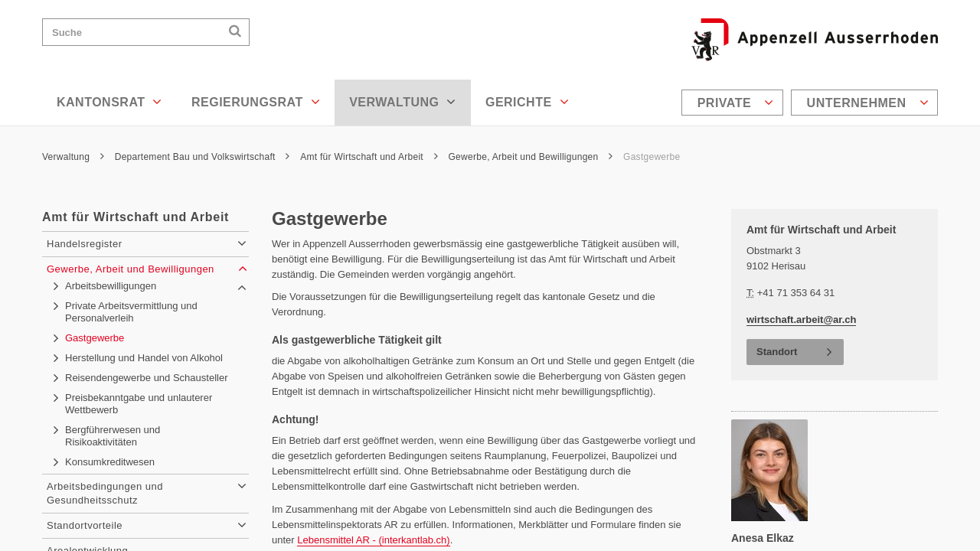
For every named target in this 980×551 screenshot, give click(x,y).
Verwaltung (403, 102)
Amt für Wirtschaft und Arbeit (369, 157)
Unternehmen (868, 103)
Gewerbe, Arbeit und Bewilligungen (531, 157)
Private (736, 103)
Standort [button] (777, 352)
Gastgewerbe (652, 157)
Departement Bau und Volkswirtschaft (203, 157)
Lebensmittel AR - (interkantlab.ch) (373, 540)
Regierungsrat (256, 102)
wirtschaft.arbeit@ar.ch (801, 320)
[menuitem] (734, 103)
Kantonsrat (109, 102)
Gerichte (527, 102)
